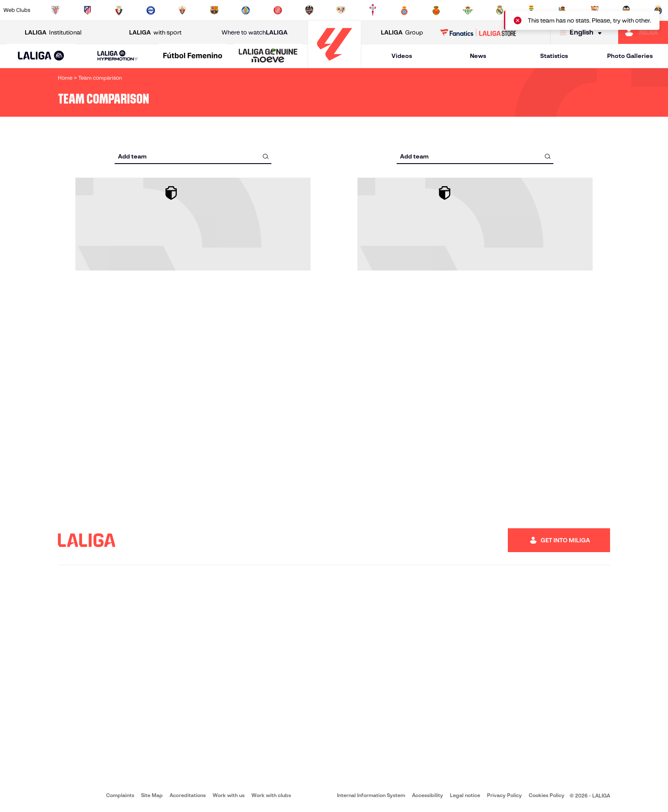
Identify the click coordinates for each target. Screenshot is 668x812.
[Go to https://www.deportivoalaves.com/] (151, 10)
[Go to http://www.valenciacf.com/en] (626, 10)
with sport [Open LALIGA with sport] (155, 33)
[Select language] (583, 33)
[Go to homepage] (334, 64)
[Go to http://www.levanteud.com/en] (309, 10)
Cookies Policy (547, 795)
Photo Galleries (630, 56)
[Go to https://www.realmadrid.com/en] (500, 10)
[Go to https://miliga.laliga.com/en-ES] (643, 32)
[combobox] (193, 156)
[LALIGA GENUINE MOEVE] (268, 56)
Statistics (554, 56)
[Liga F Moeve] (193, 56)
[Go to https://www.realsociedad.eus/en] (563, 10)
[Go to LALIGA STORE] (478, 32)
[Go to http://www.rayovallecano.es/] (341, 10)
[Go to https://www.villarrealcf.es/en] (658, 10)
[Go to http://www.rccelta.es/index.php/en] (373, 10)
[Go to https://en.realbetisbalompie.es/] (468, 10)
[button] (41, 56)
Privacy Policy (504, 795)
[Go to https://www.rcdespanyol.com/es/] (404, 10)
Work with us (229, 795)
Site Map (152, 795)
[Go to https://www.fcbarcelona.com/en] (214, 10)
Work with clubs (271, 795)
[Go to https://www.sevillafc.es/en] (595, 10)
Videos (402, 56)
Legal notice (465, 795)
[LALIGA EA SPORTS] (41, 56)
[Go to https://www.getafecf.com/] (246, 10)
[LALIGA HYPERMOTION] (118, 56)
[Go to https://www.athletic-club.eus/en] (55, 10)
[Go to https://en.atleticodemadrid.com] (87, 10)
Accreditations (188, 795)
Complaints (120, 795)
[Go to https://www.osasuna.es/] (119, 10)
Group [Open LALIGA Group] (402, 33)
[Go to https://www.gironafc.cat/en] (278, 10)
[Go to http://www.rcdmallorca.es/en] (436, 10)
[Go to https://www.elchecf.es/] (182, 10)
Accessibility (428, 795)
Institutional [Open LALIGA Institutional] (53, 33)
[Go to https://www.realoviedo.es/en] (531, 10)
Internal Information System (371, 795)
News (478, 56)
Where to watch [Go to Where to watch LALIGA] (255, 33)
